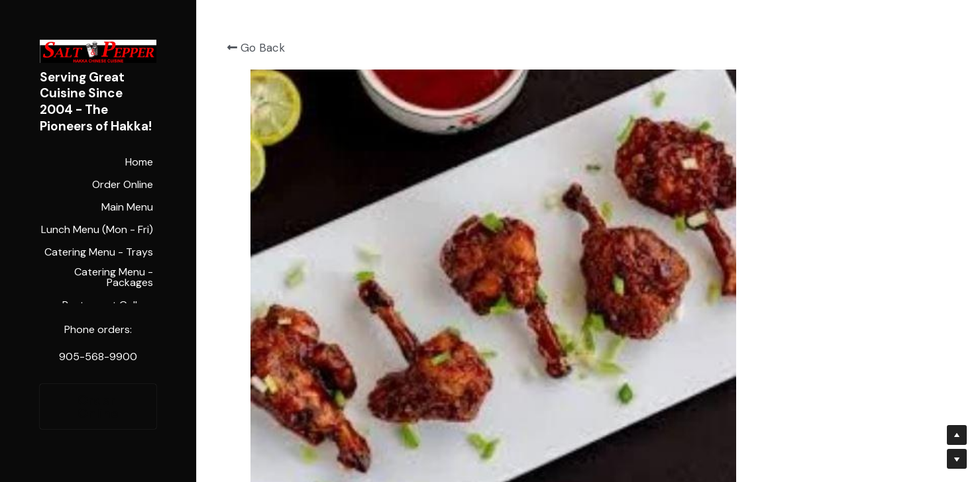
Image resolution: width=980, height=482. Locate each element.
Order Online (98, 407)
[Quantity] (812, 144)
